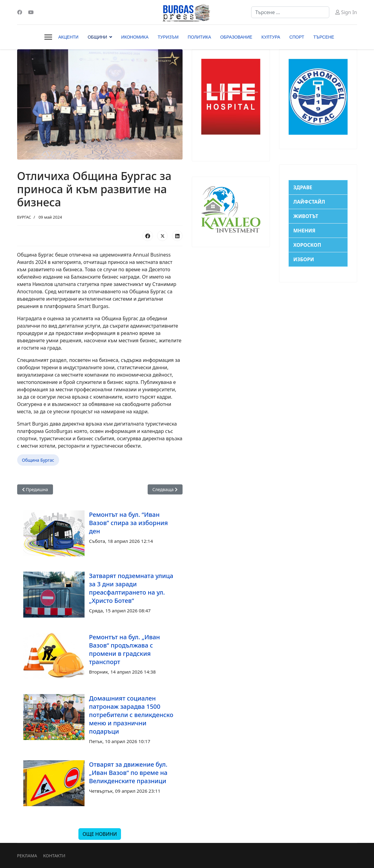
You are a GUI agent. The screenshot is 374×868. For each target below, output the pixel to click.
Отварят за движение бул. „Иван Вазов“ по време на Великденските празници (128, 773)
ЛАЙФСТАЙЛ (309, 202)
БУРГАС (24, 217)
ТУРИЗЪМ (168, 37)
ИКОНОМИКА (135, 37)
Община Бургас (38, 460)
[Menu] (48, 37)
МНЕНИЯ (304, 231)
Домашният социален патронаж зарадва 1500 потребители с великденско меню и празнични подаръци (131, 715)
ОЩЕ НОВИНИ (100, 834)
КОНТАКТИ (54, 856)
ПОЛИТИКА (199, 37)
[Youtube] (31, 12)
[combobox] (290, 12)
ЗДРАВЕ (303, 187)
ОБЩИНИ (97, 37)
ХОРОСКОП (307, 245)
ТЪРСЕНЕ (324, 37)
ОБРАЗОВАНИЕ (236, 37)
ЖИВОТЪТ (306, 216)
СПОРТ (297, 37)
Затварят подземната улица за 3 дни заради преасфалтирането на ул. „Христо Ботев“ (131, 588)
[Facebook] (20, 12)
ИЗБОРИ (304, 259)
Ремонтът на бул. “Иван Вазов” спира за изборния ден (128, 523)
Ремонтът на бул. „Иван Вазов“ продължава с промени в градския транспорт (125, 649)
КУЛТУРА (271, 37)
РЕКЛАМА (27, 856)
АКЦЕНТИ (68, 37)
